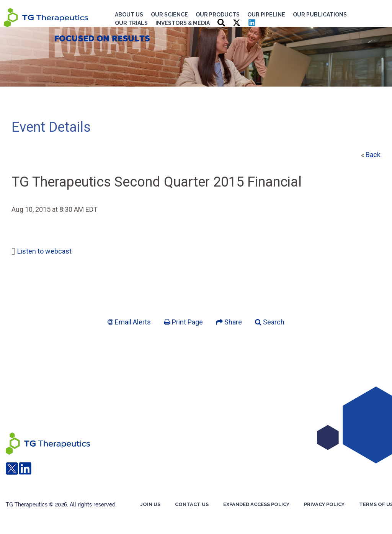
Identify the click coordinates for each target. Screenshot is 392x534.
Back (373, 155)
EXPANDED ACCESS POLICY (256, 504)
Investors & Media (183, 23)
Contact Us (192, 504)
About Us (129, 15)
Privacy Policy (324, 504)
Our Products (218, 15)
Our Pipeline (266, 15)
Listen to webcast (44, 251)
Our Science (169, 15)
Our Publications (320, 15)
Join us (150, 504)
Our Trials (131, 23)
